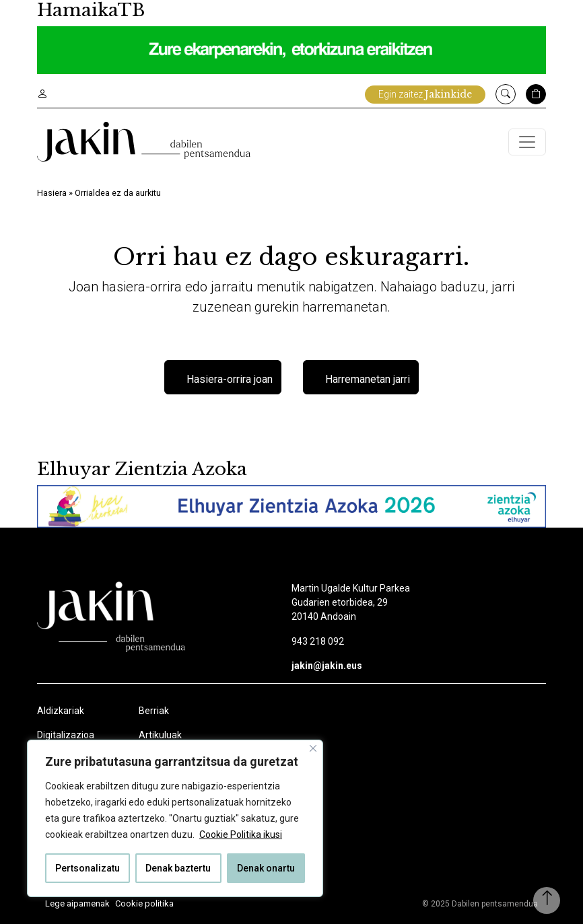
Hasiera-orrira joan (230, 379)
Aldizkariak (61, 711)
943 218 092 (318, 641)
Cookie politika (144, 903)
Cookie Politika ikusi (241, 834)
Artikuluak (160, 735)
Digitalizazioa (66, 735)
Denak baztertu (178, 868)
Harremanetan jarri (368, 379)
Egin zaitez (425, 94)
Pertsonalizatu (88, 868)
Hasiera (52, 193)
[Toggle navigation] (527, 142)
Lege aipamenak (77, 903)
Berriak (154, 711)
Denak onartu (266, 868)
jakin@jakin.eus (327, 666)
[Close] (313, 748)
